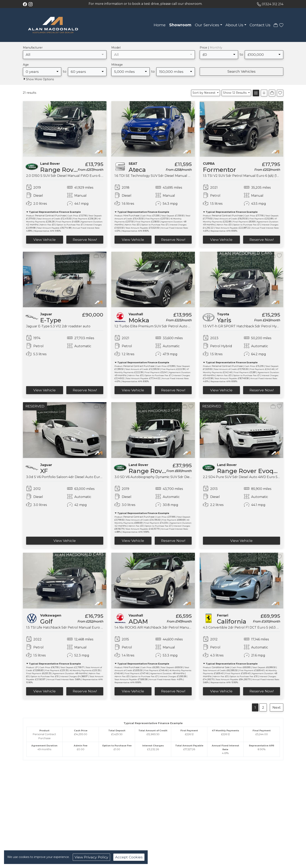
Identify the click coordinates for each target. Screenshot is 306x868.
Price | (211, 48)
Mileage (117, 65)
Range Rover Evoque (72, 170)
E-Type (51, 320)
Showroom (180, 25)
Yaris (224, 320)
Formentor (220, 170)
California (232, 621)
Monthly (216, 48)
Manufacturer (33, 48)
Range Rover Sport (158, 471)
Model (116, 48)
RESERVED (35, 406)
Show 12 (235, 93)
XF (44, 471)
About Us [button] (234, 25)
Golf (46, 621)
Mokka (139, 320)
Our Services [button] (207, 25)
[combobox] (65, 55)
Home (160, 25)
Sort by (204, 93)
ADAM (138, 621)
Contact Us (260, 25)
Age (26, 65)
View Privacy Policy (91, 857)
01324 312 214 (273, 4)
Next (277, 707)
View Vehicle (45, 240)
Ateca (137, 170)
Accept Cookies (129, 857)
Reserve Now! (85, 240)
